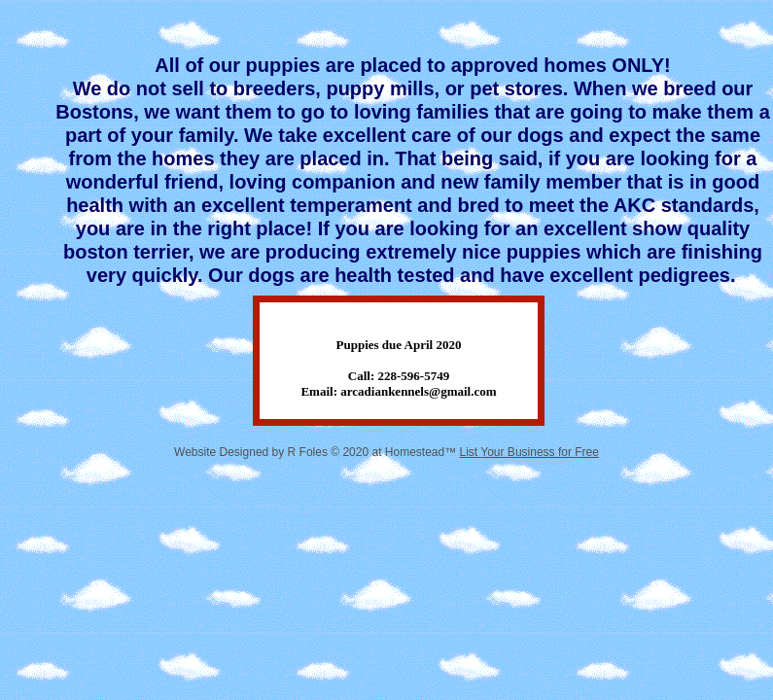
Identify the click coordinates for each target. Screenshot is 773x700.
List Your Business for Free (529, 452)
